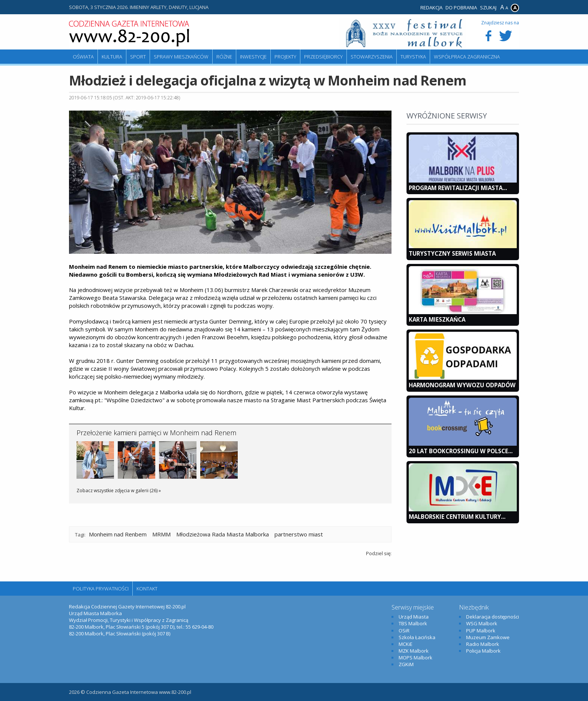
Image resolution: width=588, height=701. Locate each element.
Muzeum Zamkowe (488, 637)
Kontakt (147, 589)
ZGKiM (406, 664)
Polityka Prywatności (101, 589)
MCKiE (406, 644)
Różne (224, 57)
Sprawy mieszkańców (181, 57)
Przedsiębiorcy (323, 57)
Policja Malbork (483, 651)
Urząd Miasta (414, 617)
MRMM (161, 534)
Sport (138, 57)
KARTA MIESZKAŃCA (437, 319)
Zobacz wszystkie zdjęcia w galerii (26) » (119, 491)
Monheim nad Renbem (118, 534)
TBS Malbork (413, 623)
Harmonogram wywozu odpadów (462, 385)
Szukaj (488, 7)
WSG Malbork (482, 623)
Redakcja (431, 7)
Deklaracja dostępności (493, 617)
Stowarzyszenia (372, 57)
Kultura (112, 57)
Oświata (83, 57)
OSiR (404, 631)
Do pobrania (461, 7)
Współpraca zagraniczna (467, 57)
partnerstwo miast (299, 534)
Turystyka (413, 57)
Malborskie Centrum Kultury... (457, 517)
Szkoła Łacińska (417, 637)
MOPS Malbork (415, 658)
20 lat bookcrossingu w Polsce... (461, 451)
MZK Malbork (414, 651)
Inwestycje (253, 57)
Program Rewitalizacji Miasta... (458, 188)
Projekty (285, 57)
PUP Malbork (481, 631)
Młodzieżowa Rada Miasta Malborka (223, 534)
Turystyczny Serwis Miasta (452, 253)
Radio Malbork (483, 644)
